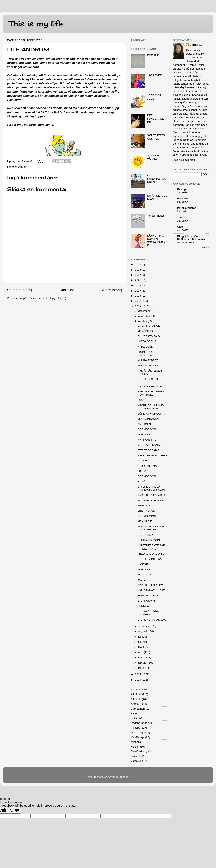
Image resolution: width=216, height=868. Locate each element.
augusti (143, 631)
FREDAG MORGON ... (151, 554)
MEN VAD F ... (146, 521)
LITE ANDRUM (147, 511)
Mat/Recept (138, 737)
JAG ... (142, 580)
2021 (138, 280)
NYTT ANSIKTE (147, 440)
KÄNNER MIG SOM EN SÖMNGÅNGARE (157, 241)
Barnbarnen (138, 709)
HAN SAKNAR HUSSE (151, 590)
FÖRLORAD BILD (148, 595)
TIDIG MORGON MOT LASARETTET (151, 528)
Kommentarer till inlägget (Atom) (47, 298)
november (144, 316)
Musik (134, 747)
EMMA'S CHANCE (149, 326)
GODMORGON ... (148, 429)
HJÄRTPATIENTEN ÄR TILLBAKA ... (151, 547)
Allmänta (136, 699)
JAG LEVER (154, 75)
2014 (138, 680)
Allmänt (23, 167)
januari (142, 668)
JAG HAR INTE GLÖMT (152, 500)
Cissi (180, 227)
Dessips (182, 189)
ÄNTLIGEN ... (146, 424)
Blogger (125, 777)
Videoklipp (137, 761)
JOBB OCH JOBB (154, 97)
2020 (138, 285)
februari (143, 663)
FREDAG (143, 471)
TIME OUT (144, 506)
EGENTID (153, 55)
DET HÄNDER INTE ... (151, 386)
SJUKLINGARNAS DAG (152, 620)
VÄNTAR (143, 564)
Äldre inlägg (112, 290)
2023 (138, 270)
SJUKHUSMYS (147, 601)
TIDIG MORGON (148, 366)
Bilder (134, 713)
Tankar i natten (156, 216)
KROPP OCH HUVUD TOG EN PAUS (151, 407)
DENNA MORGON (149, 540)
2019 (138, 291)
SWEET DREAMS (148, 450)
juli (140, 637)
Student (135, 756)
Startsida (67, 290)
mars (141, 657)
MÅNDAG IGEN (147, 331)
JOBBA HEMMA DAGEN (152, 455)
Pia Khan (183, 199)
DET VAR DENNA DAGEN (148, 613)
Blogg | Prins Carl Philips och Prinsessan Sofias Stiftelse (192, 239)
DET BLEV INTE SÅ (150, 559)
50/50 (141, 400)
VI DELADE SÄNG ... (150, 445)
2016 (138, 306)
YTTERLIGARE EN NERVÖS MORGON (151, 488)
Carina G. (196, 45)
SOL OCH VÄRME (153, 157)
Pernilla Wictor (186, 208)
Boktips (135, 718)
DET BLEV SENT (148, 379)
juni (141, 642)
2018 (138, 296)
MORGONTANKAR (149, 419)
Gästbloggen (138, 732)
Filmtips (135, 728)
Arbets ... (136, 704)
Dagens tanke (139, 723)
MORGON (144, 435)
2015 (138, 674)
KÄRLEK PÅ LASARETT (152, 495)
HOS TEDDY (145, 535)
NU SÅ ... (143, 482)
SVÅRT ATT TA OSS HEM (156, 137)
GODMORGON (147, 476)
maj (141, 647)
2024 (138, 264)
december (144, 311)
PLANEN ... (144, 461)
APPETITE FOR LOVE (151, 585)
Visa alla (205, 247)
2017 (138, 301)
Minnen (135, 742)
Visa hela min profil (184, 160)
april (141, 652)
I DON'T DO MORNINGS (146, 353)
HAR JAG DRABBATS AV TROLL (151, 393)
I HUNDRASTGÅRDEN (156, 179)
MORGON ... (145, 569)
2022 (138, 275)
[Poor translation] (14, 810)
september (145, 626)
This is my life (36, 24)
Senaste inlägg (19, 290)
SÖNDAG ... (145, 606)
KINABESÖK (145, 347)
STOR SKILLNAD (148, 466)
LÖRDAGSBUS (147, 341)
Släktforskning (139, 751)
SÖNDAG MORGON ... (151, 414)
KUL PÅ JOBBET (148, 360)
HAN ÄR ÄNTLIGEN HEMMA (150, 372)
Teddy (181, 217)
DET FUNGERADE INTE (155, 118)
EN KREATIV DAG (149, 336)
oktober (143, 321)
